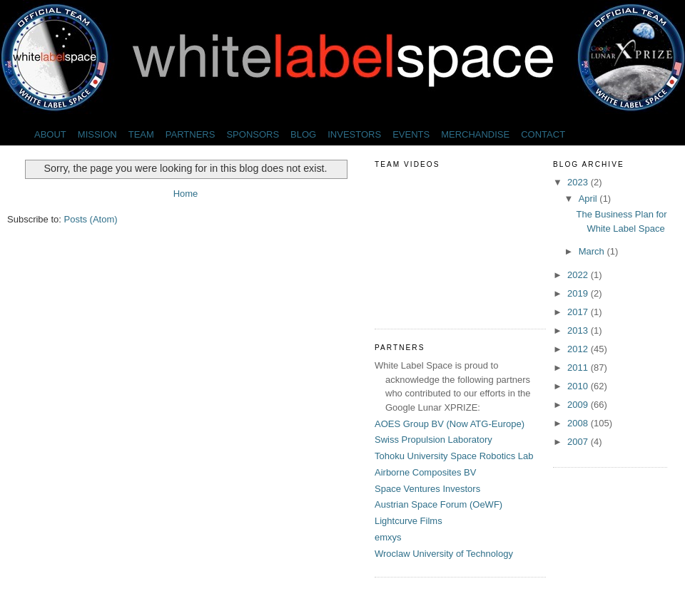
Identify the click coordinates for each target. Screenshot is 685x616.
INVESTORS (354, 134)
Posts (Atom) (91, 219)
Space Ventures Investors (427, 489)
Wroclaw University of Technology (444, 554)
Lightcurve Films (409, 521)
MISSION (97, 134)
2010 (579, 386)
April (589, 199)
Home (186, 194)
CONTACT (543, 134)
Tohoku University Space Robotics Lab (454, 456)
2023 (579, 182)
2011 (579, 368)
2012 (579, 349)
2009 (579, 405)
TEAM (141, 134)
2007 (579, 442)
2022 (579, 275)
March (593, 251)
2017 (579, 312)
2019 (579, 293)
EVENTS (411, 134)
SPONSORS (253, 134)
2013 (579, 330)
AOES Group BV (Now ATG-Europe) (450, 424)
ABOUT (50, 134)
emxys (388, 537)
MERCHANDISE (475, 134)
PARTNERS (191, 134)
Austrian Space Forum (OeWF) (438, 504)
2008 (579, 423)
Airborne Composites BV (425, 472)
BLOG (303, 134)
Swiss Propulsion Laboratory (433, 440)
